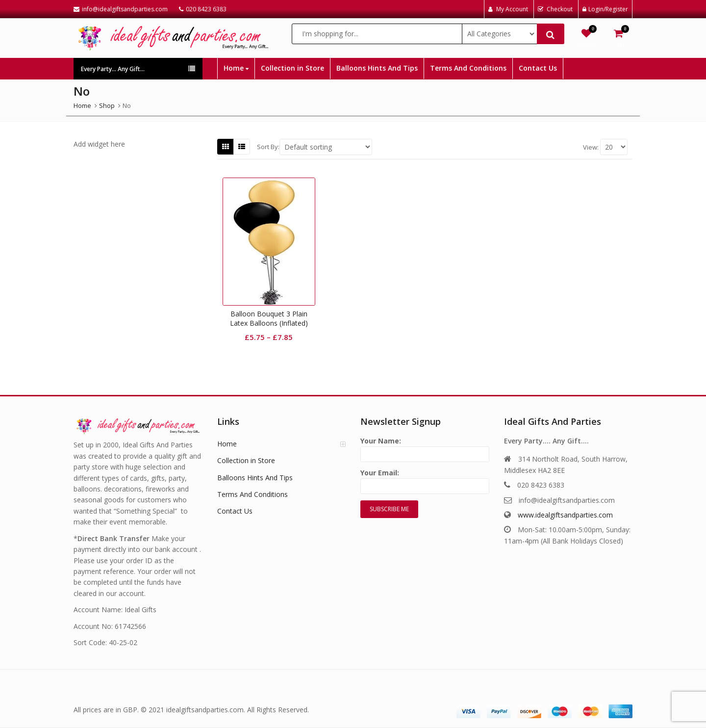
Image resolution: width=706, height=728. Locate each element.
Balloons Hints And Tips (377, 68)
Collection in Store (292, 68)
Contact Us (538, 68)
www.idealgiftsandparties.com (565, 515)
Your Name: (425, 448)
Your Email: (425, 480)
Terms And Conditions (468, 68)
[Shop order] (326, 147)
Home (236, 68)
